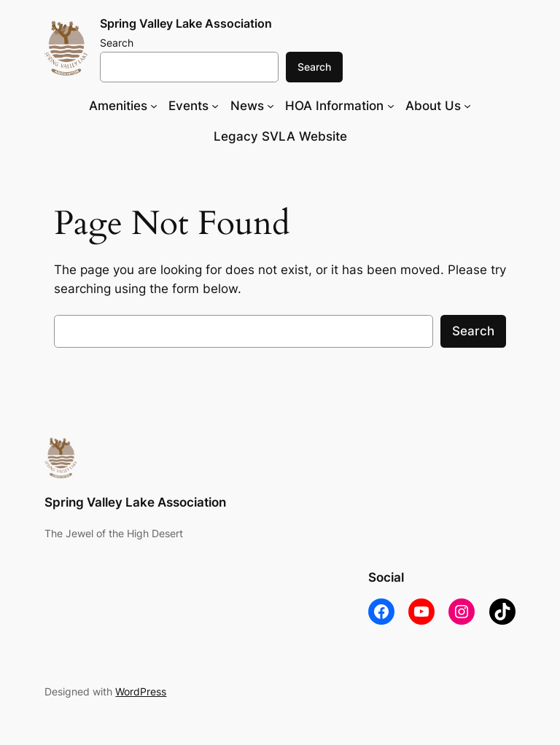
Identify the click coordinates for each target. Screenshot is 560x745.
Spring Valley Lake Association (186, 23)
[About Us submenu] (467, 106)
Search (117, 43)
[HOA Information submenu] (391, 106)
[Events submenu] (215, 106)
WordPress (141, 691)
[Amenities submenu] (154, 106)
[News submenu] (271, 106)
